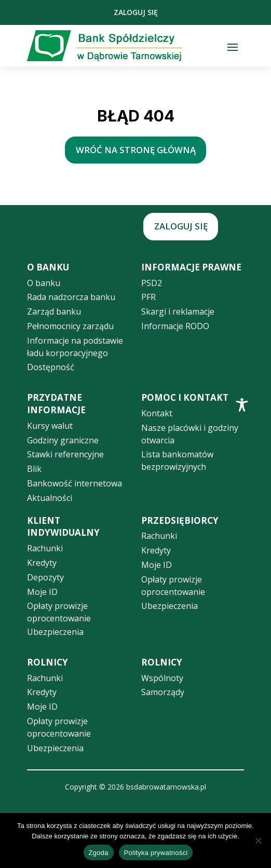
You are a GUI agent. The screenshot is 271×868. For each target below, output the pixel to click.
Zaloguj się (136, 12)
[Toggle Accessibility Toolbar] (242, 405)
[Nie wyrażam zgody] (258, 840)
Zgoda (99, 853)
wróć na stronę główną (136, 150)
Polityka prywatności (156, 853)
